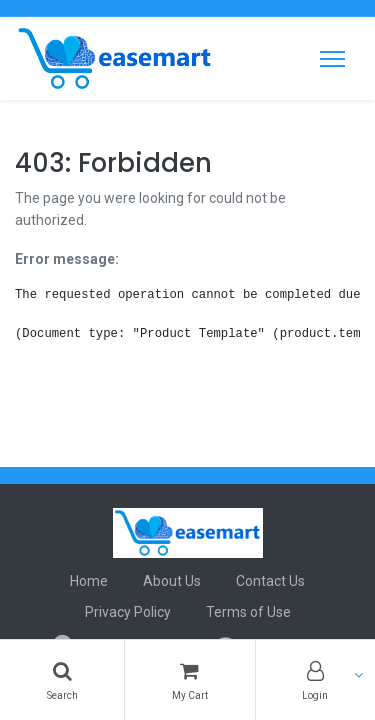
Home (89, 581)
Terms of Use (248, 612)
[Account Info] (315, 680)
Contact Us (270, 581)
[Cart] (189, 680)
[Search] (62, 680)
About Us (172, 581)
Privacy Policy (128, 612)
